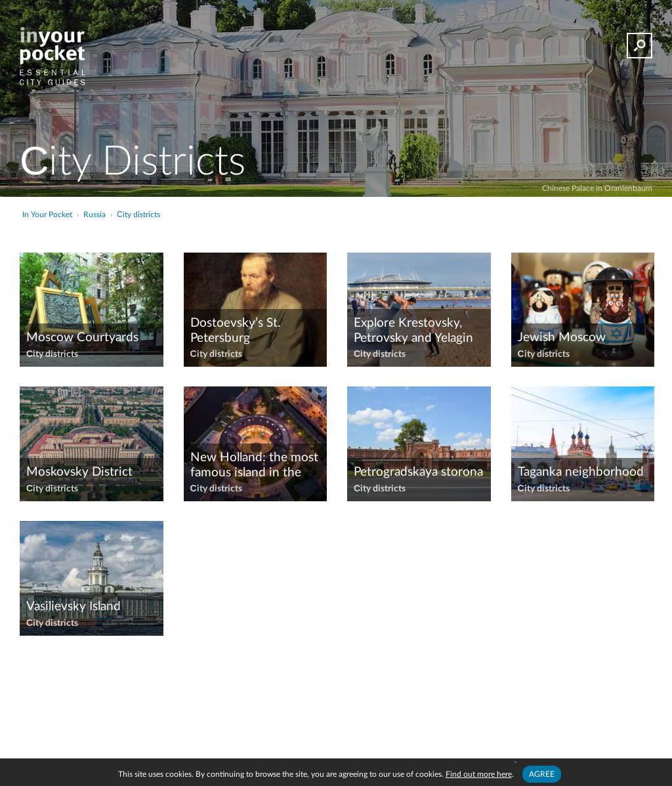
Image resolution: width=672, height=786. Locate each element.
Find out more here (479, 774)
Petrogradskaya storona (418, 472)
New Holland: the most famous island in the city (254, 466)
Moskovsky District (79, 472)
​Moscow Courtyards (82, 338)
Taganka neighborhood (581, 472)
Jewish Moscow (562, 338)
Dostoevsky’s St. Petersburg (235, 331)
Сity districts (52, 354)
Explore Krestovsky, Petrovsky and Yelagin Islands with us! (413, 331)
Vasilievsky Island (73, 607)
